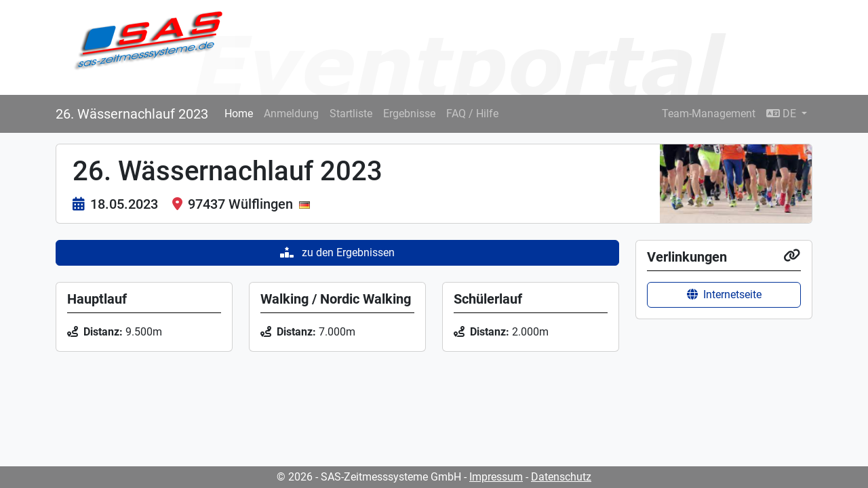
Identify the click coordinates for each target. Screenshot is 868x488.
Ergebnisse (409, 114)
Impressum (496, 477)
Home (239, 114)
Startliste (351, 114)
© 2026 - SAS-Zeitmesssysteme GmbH (369, 477)
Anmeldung (291, 114)
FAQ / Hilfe (472, 114)
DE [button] (783, 114)
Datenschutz (561, 477)
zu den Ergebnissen (337, 252)
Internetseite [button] (724, 294)
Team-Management (709, 114)
